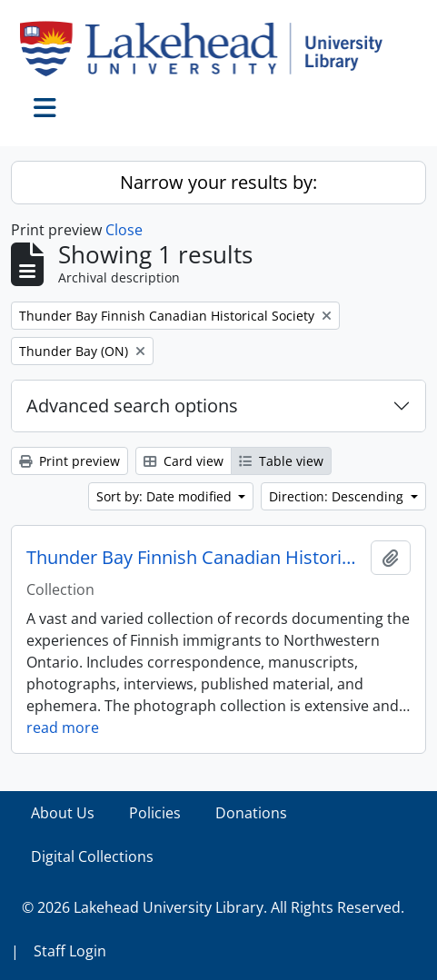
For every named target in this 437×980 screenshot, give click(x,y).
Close (124, 230)
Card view (184, 461)
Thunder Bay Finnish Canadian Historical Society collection (195, 558)
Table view (281, 461)
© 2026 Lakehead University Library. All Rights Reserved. (213, 907)
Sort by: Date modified (166, 496)
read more (63, 728)
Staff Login (70, 951)
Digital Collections (92, 856)
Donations (251, 813)
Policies (155, 813)
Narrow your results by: (218, 182)
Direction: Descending (338, 496)
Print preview (70, 461)
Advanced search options (132, 406)
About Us (63, 813)
